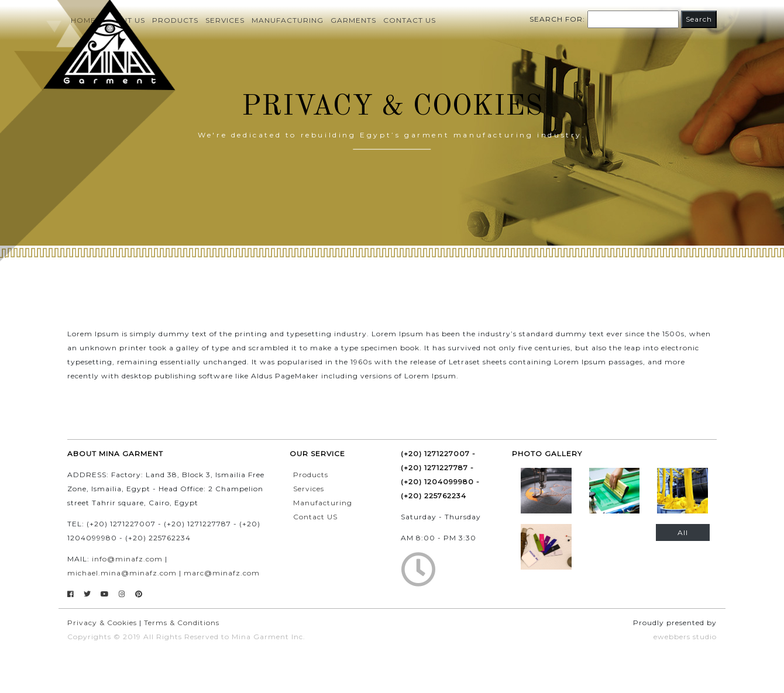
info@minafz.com (127, 559)
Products (311, 475)
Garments (353, 20)
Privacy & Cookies (102, 623)
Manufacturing (288, 20)
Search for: (557, 19)
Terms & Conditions (182, 623)
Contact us (410, 20)
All (683, 532)
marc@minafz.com (222, 573)
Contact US (315, 517)
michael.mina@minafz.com (122, 573)
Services (225, 20)
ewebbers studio (685, 637)
